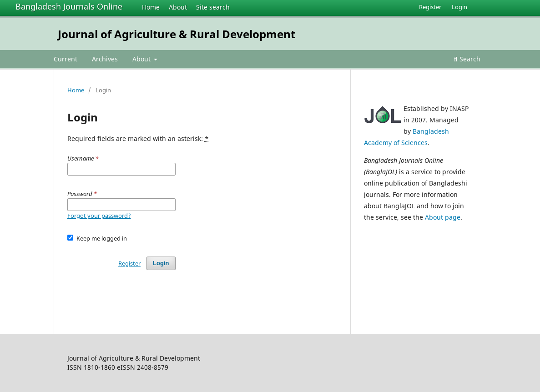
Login (459, 7)
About (178, 7)
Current (66, 59)
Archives (105, 59)
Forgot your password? (99, 216)
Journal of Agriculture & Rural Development (177, 34)
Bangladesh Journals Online (69, 6)
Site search (213, 7)
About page (443, 217)
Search (467, 59)
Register (430, 7)
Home (151, 7)
